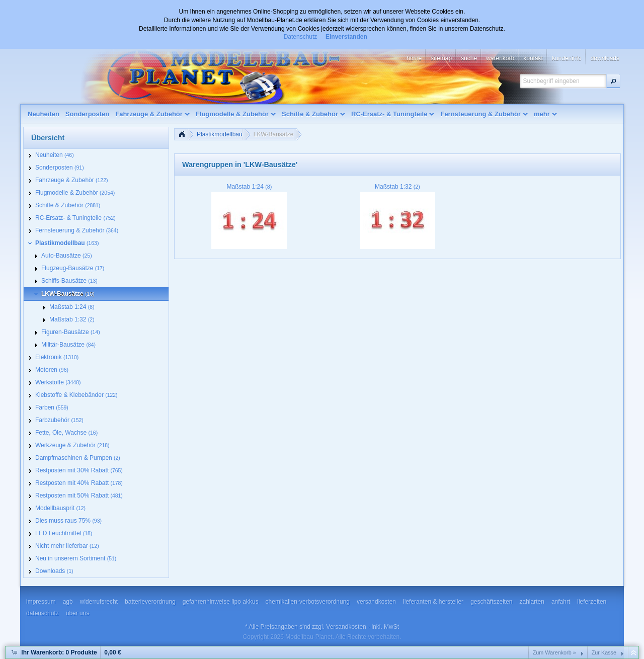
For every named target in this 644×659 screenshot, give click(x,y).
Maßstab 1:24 (250, 187)
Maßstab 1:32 (397, 187)
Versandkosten (346, 627)
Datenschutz (301, 37)
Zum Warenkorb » (554, 652)
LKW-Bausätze (274, 134)
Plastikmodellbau (220, 134)
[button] (613, 81)
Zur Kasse (604, 652)
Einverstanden (346, 37)
